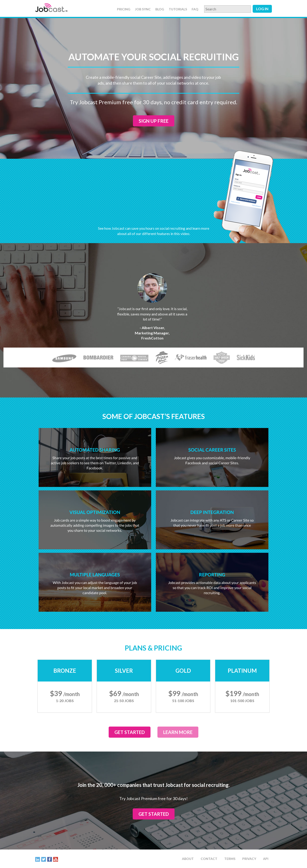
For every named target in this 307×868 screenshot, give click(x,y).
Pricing (124, 9)
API (266, 859)
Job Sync (143, 9)
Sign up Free (154, 121)
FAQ (195, 9)
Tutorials (178, 9)
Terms (230, 859)
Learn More (178, 732)
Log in (262, 9)
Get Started (130, 732)
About (188, 859)
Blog (160, 9)
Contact (209, 859)
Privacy (249, 859)
